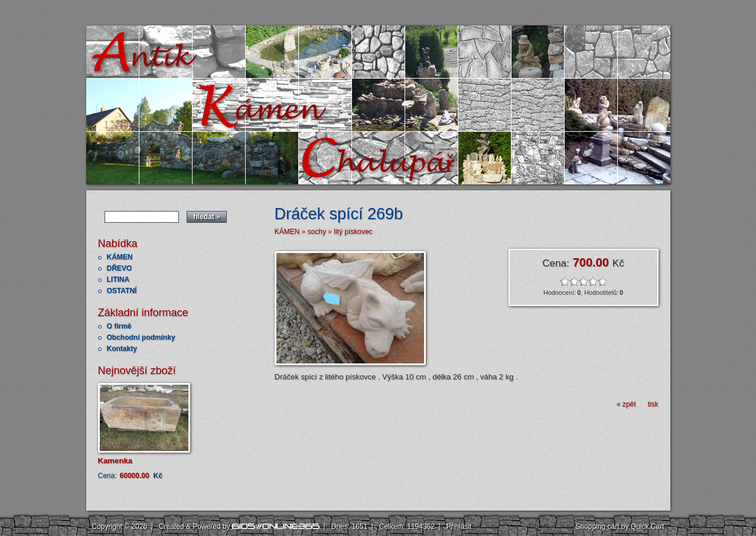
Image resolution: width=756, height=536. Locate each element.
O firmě (119, 326)
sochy (317, 232)
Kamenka (115, 461)
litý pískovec (353, 232)
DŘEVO (120, 268)
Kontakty (122, 349)
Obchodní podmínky (141, 337)
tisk (653, 404)
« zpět (626, 404)
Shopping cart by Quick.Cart (620, 527)
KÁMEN (120, 257)
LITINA (118, 280)
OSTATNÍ (122, 291)
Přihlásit (459, 527)
